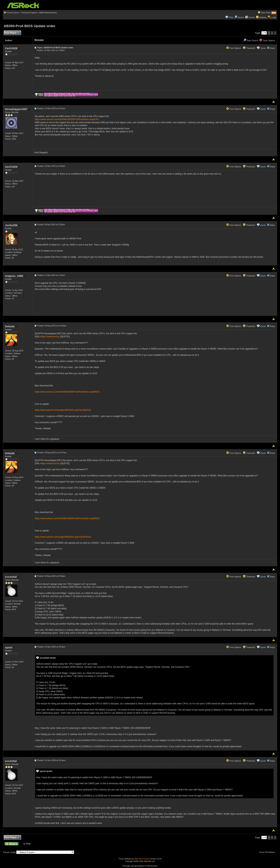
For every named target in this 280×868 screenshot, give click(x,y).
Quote (263, 48)
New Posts (266, 13)
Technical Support (29, 13)
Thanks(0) (249, 48)
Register (263, 17)
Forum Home (13, 13)
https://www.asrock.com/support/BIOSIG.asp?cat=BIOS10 (63, 410)
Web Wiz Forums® (142, 859)
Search (241, 17)
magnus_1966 (15, 276)
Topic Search (251, 40)
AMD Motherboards (48, 13)
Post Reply (12, 33)
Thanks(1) (249, 225)
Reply (273, 48)
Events (250, 17)
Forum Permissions (268, 852)
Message (39, 40)
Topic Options (267, 40)
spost (10, 647)
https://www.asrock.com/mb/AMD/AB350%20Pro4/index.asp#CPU (67, 119)
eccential (12, 577)
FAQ (231, 17)
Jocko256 (12, 225)
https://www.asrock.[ (51, 337)
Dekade (11, 326)
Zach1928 (12, 48)
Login (274, 17)
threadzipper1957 (17, 109)
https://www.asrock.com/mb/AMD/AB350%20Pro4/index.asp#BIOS (67, 392)
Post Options (234, 48)
